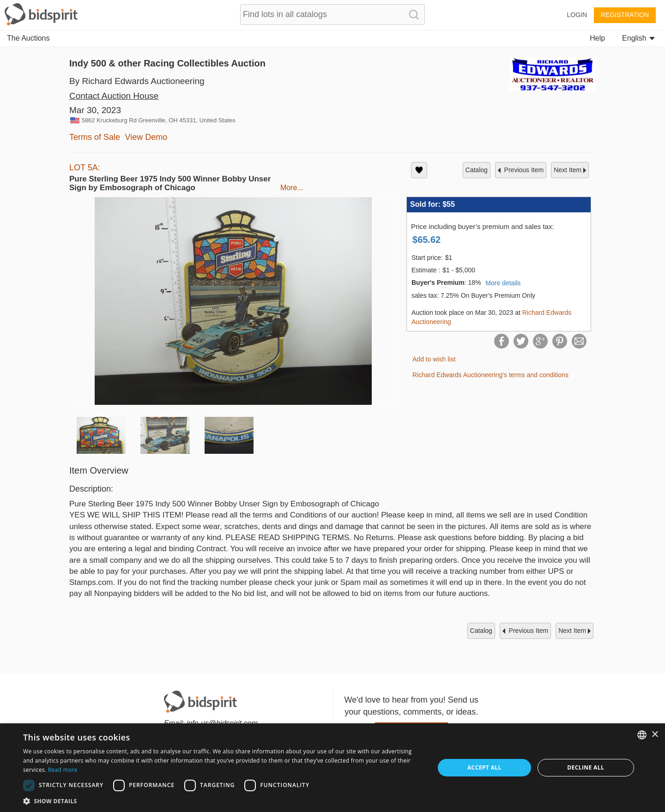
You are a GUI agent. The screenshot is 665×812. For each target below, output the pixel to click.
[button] (223, 801)
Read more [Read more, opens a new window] (63, 770)
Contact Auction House (114, 96)
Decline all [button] (586, 767)
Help (597, 38)
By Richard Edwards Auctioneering (137, 81)
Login (577, 15)
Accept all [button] (484, 767)
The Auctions (28, 38)
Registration (625, 15)
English (638, 38)
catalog (477, 170)
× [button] (655, 735)
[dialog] (332, 768)
